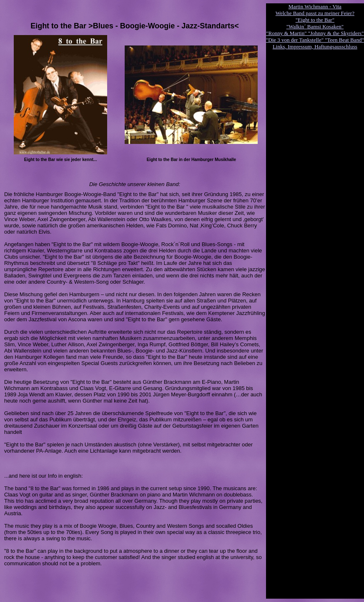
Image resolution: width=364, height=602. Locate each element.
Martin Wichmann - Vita (315, 6)
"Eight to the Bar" (315, 20)
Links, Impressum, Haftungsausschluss (315, 47)
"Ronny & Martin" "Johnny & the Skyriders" (315, 33)
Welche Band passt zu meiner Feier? (315, 13)
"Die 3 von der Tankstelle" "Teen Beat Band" (315, 40)
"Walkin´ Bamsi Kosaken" (315, 26)
